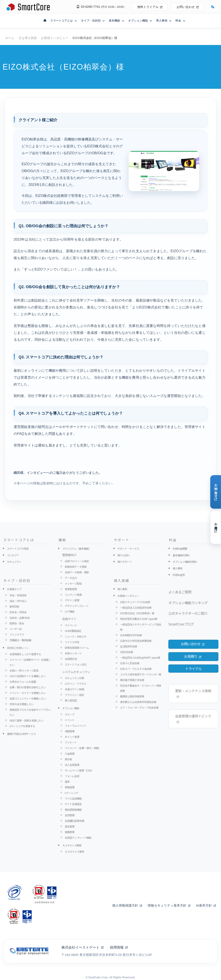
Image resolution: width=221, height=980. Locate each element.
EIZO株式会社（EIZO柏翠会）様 (137, 613)
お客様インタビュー (55, 38)
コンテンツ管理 (73, 595)
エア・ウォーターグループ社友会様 (139, 707)
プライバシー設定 (74, 695)
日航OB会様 (126, 652)
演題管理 (70, 731)
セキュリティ (14, 562)
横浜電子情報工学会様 (132, 680)
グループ (69, 714)
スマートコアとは (64, 21)
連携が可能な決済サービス (21, 734)
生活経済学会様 (128, 646)
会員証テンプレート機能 (78, 838)
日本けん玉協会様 (130, 663)
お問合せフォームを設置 (23, 682)
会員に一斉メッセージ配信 (24, 670)
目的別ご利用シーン (18, 648)
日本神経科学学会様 (131, 635)
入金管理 (70, 754)
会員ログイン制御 (74, 689)
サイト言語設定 (73, 804)
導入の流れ (123, 555)
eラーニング (71, 793)
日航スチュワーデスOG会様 (135, 602)
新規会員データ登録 (76, 567)
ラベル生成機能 (73, 798)
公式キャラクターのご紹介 (188, 613)
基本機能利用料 (181, 555)
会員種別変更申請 (74, 821)
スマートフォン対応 (76, 664)
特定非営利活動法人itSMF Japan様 (139, 619)
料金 (180, 21)
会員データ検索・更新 (77, 572)
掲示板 (68, 759)
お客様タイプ (14, 589)
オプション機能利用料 (185, 562)
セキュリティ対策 (74, 678)
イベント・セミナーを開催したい (28, 693)
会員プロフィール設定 (77, 561)
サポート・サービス (128, 548)
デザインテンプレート (77, 606)
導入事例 (164, 21)
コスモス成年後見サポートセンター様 (140, 674)
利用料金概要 (180, 548)
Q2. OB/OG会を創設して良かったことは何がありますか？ (69, 287)
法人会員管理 (72, 765)
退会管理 (70, 826)
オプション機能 (140, 21)
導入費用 (178, 568)
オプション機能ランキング (188, 603)
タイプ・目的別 (93, 21)
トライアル (193, 669)
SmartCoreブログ (181, 624)
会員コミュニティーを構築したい (28, 698)
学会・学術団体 (18, 595)
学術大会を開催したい (22, 704)
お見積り (193, 656)
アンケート (71, 742)
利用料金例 (179, 575)
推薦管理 (70, 832)
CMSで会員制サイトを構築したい (28, 676)
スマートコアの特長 (18, 548)
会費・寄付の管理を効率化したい (28, 687)
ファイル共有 (72, 642)
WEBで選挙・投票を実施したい (27, 720)
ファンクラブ (17, 634)
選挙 (67, 782)
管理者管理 (71, 589)
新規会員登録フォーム (77, 648)
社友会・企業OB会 (20, 618)
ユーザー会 (16, 629)
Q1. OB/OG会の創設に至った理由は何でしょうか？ (63, 226)
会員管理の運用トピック (193, 718)
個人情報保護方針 (127, 905)
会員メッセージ (73, 653)
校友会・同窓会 (18, 612)
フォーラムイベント (76, 726)
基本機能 (117, 21)
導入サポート (125, 562)
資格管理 (70, 787)
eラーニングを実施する (22, 726)
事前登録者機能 (73, 810)
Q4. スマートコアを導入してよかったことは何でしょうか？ (71, 413)
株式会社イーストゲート (82, 947)
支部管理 (70, 815)
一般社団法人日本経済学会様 (136, 607)
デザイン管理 (72, 600)
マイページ (71, 625)
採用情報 (119, 947)
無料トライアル (150, 7)
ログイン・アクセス (76, 684)
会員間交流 (71, 659)
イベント (70, 720)
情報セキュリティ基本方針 (169, 905)
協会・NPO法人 (18, 601)
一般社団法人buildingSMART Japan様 (140, 657)
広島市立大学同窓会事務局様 (136, 641)
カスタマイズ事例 (74, 852)
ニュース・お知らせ (76, 636)
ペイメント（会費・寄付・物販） (83, 748)
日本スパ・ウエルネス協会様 (136, 669)
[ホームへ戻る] (45, 20)
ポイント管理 (72, 737)
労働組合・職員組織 (20, 640)
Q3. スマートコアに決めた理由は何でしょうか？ (61, 357)
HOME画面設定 (73, 631)
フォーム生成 (72, 776)
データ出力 (71, 578)
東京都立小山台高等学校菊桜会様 (138, 702)
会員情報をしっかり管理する (25, 654)
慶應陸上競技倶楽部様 (132, 696)
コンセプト (13, 555)
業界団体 (14, 606)
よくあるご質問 (180, 592)
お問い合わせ (188, 7)
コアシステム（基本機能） (77, 548)
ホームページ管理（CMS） (79, 770)
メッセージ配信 (73, 583)
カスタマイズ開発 (72, 845)
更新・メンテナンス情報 (193, 693)
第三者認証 (71, 700)
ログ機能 (70, 611)
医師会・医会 (17, 623)
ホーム (10, 38)
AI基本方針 (206, 905)
